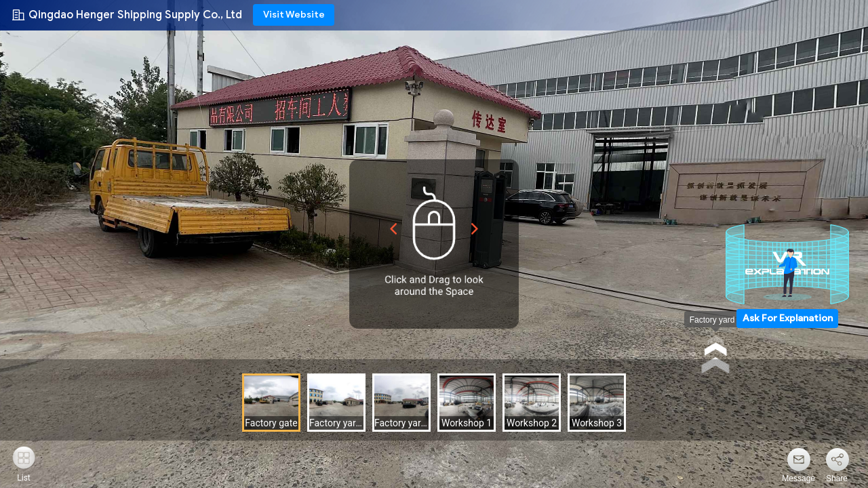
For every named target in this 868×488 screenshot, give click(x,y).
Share (837, 479)
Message (798, 479)
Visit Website (294, 15)
